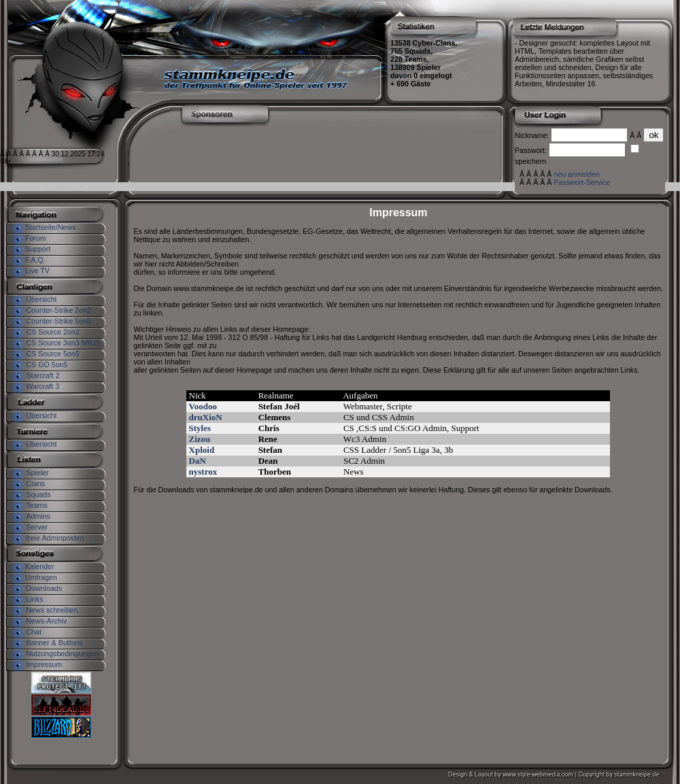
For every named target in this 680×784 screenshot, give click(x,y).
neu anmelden (577, 174)
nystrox (203, 472)
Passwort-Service (582, 182)
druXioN (206, 417)
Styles (200, 428)
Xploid (202, 450)
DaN (198, 461)
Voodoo (203, 406)
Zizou (200, 439)
